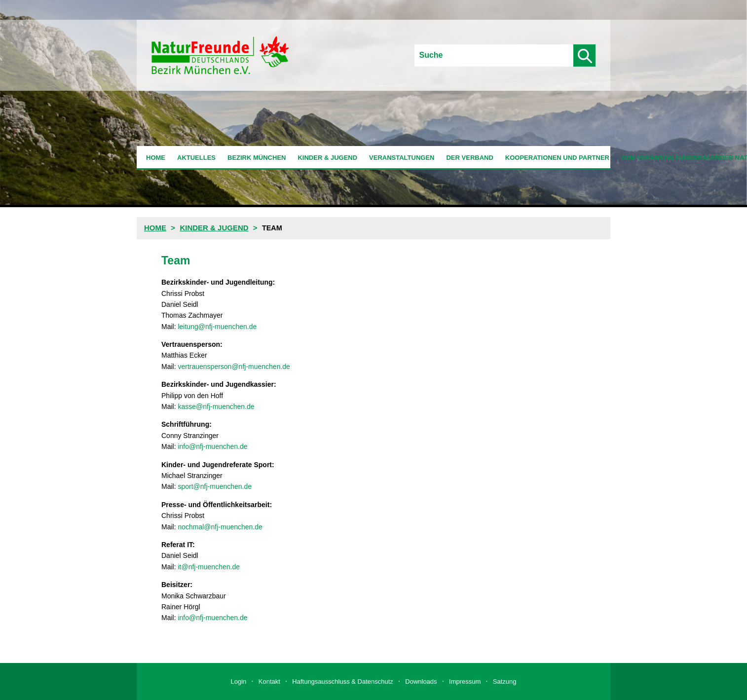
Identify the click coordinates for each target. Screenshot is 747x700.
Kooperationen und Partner (557, 158)
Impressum (465, 682)
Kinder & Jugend (327, 158)
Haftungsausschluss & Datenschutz (343, 682)
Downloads (421, 682)
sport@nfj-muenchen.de (215, 486)
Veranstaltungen (402, 158)
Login (239, 682)
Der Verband (469, 158)
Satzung (505, 682)
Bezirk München (257, 158)
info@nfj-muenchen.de (212, 446)
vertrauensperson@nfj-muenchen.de (234, 367)
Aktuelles (196, 158)
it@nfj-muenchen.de (209, 567)
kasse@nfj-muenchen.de (216, 406)
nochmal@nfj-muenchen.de (220, 527)
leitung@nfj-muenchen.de (217, 327)
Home (156, 158)
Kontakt (269, 682)
